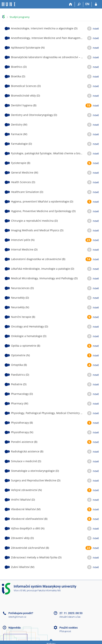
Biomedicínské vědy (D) (25, 96)
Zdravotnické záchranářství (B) (30, 548)
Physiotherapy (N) (22, 432)
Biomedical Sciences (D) (26, 86)
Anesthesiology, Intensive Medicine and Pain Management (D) (50, 38)
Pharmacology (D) (22, 394)
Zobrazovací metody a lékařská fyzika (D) (36, 557)
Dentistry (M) (19, 124)
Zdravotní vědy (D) (22, 538)
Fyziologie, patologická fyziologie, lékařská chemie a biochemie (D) (52, 153)
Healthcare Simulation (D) (27, 192)
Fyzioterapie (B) (21, 163)
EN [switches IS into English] (87, 4)
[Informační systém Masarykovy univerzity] (9, 4)
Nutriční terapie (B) (23, 317)
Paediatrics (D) (20, 375)
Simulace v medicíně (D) (26, 461)
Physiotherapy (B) (22, 423)
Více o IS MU (20, 591)
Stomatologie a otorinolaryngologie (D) (35, 471)
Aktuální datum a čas (70, 617)
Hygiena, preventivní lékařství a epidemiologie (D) (42, 201)
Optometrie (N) (20, 355)
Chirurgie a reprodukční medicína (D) (34, 221)
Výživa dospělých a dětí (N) (28, 528)
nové (96, 29)
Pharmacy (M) (20, 403)
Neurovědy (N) (20, 307)
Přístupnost (65, 631)
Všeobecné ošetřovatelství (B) (29, 519)
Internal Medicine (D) (24, 249)
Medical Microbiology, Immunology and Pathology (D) (44, 278)
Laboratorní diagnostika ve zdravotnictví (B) (38, 259)
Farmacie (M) (19, 134)
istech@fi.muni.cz (17, 617)
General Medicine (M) (25, 172)
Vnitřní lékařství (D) (23, 500)
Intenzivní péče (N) (23, 240)
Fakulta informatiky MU (49, 591)
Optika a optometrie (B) (26, 346)
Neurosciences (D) (22, 288)
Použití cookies (69, 628)
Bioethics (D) (19, 67)
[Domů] (71, 4)
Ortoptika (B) (19, 365)
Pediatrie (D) (19, 384)
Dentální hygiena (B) (24, 105)
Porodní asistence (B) (24, 442)
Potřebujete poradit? (21, 613)
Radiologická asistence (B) (27, 451)
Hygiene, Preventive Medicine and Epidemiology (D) (43, 211)
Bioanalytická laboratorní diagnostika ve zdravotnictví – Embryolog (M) (55, 57)
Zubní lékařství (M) (23, 567)
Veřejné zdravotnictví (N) (26, 490)
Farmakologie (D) (21, 144)
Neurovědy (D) (20, 298)
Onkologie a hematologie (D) (29, 336)
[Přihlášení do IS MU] (96, 4)
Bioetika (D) (18, 76)
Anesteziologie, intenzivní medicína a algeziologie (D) (44, 28)
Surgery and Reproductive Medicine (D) (36, 480)
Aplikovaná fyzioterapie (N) (28, 48)
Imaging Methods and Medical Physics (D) (37, 230)
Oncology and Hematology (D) (30, 326)
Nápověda (15, 628)
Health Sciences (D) (23, 182)
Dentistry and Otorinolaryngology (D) (34, 115)
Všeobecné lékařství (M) (26, 509)
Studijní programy (20, 17)
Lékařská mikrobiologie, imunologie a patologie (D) (43, 269)
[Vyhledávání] (79, 4)
